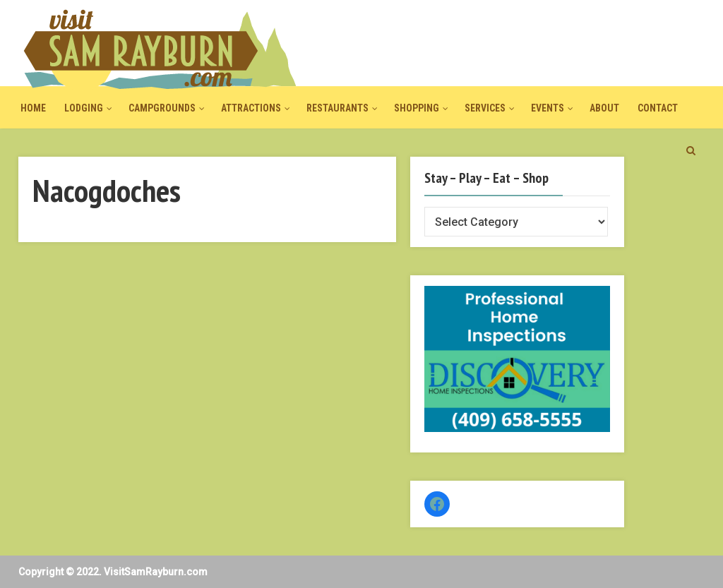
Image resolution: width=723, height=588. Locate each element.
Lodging (84, 108)
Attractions (251, 108)
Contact (658, 108)
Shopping (417, 108)
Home (33, 108)
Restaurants (337, 108)
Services (485, 108)
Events (548, 108)
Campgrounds (162, 108)
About (604, 108)
